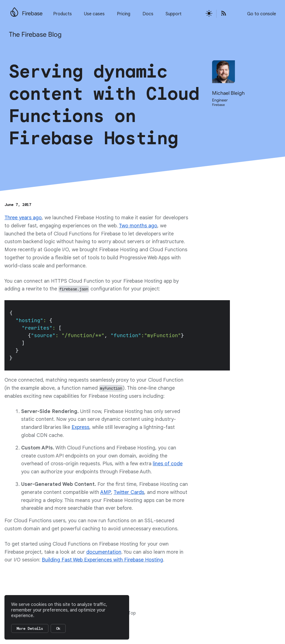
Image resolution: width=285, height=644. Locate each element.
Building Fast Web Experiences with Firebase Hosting (102, 560)
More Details (30, 628)
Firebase (32, 13)
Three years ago (23, 218)
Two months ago (138, 226)
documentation (104, 552)
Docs (148, 14)
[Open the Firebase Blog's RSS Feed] (222, 14)
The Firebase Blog (35, 34)
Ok (58, 628)
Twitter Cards (129, 492)
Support (174, 14)
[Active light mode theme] (209, 14)
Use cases (94, 14)
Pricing (124, 14)
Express (80, 427)
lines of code (168, 464)
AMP (106, 492)
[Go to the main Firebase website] (14, 11)
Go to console (262, 14)
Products (62, 14)
